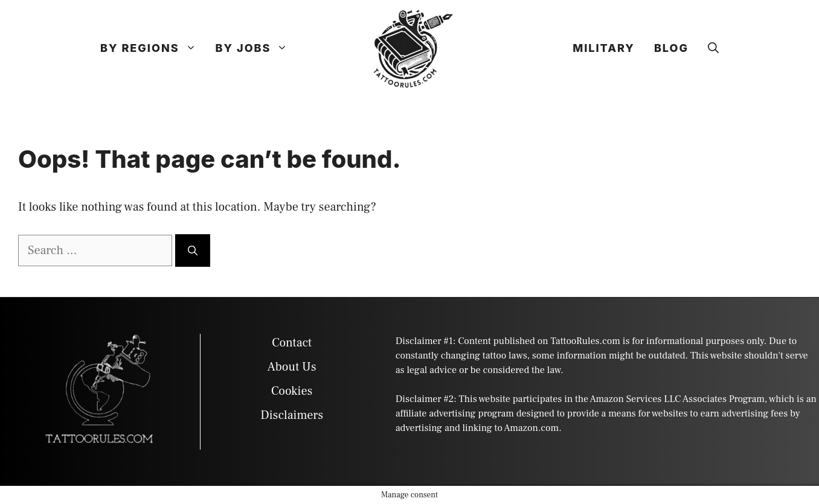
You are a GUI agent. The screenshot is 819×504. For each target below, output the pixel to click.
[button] (713, 48)
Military (604, 48)
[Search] (193, 250)
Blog (671, 48)
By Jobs (257, 48)
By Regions (153, 48)
